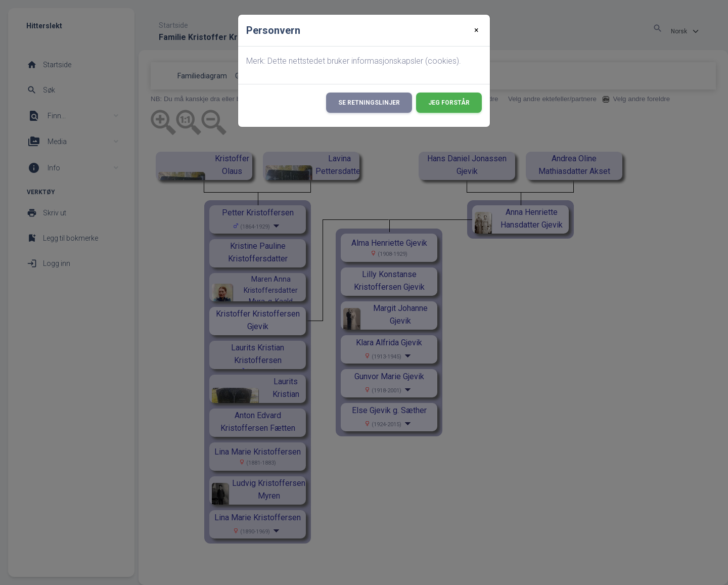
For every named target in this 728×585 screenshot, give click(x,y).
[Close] (476, 30)
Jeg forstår (449, 103)
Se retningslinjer (369, 103)
